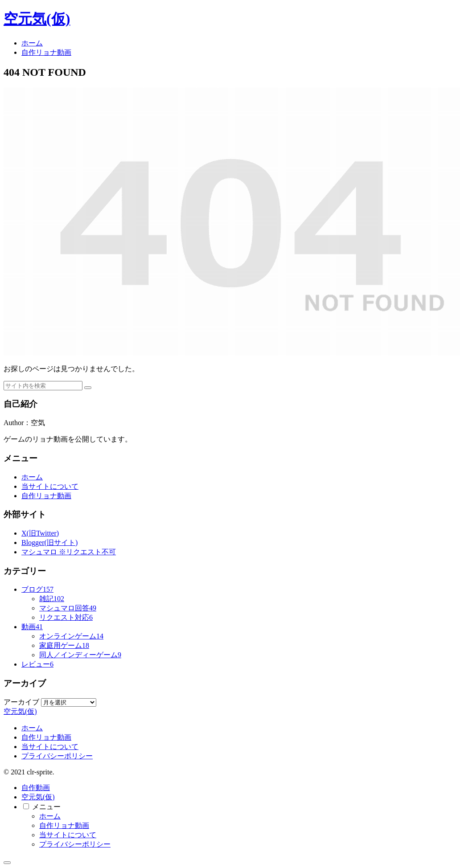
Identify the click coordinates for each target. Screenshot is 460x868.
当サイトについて (50, 486)
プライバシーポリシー (57, 756)
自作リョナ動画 (46, 496)
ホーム (32, 477)
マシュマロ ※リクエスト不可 (69, 552)
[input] (43, 386)
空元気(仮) (38, 797)
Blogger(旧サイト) (49, 542)
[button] (88, 388)
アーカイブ (21, 702)
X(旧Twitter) (40, 533)
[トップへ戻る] (7, 863)
